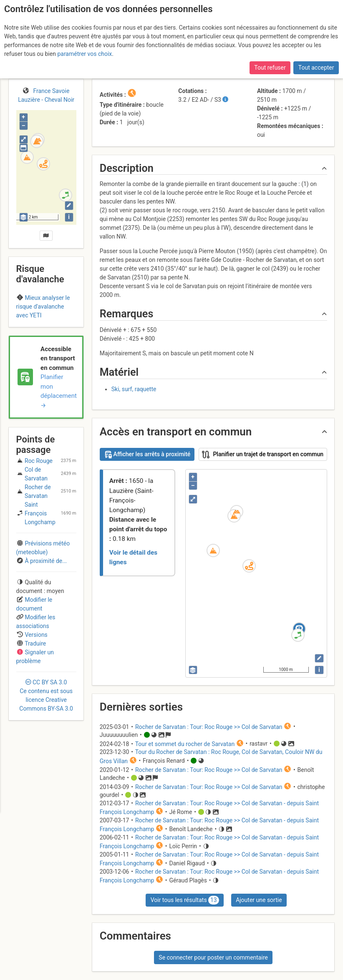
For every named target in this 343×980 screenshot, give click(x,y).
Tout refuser (270, 68)
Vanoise (62, 323)
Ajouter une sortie (259, 900)
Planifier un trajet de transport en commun (263, 455)
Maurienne (33, 323)
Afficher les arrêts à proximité (147, 455)
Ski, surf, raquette (134, 389)
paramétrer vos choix (84, 54)
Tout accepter (316, 68)
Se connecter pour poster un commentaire (213, 957)
